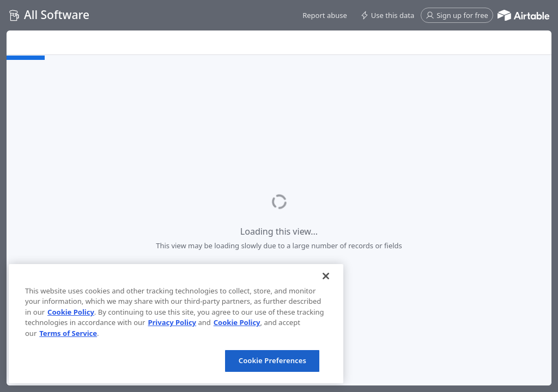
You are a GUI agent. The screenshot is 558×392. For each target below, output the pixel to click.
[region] (176, 324)
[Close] (326, 276)
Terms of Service (68, 333)
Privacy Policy (172, 322)
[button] (325, 15)
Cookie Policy (71, 312)
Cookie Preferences (272, 360)
